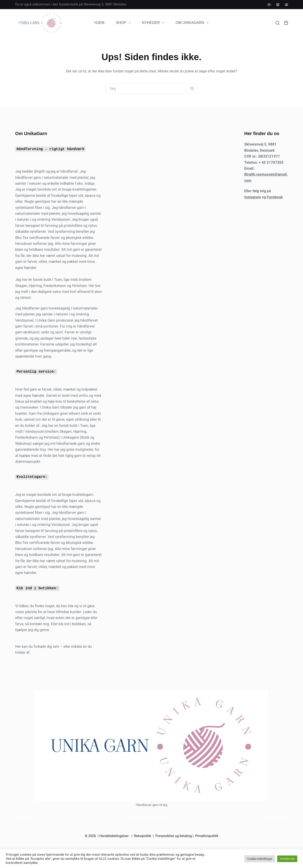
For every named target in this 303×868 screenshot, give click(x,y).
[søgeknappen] (192, 88)
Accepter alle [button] (287, 859)
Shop (124, 23)
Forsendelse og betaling (174, 836)
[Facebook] (269, 5)
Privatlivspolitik (207, 836)
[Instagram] (278, 5)
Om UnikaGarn (193, 23)
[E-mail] (286, 5)
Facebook (275, 197)
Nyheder (154, 23)
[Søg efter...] (146, 88)
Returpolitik (143, 836)
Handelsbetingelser (115, 836)
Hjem (99, 23)
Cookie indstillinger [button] (260, 859)
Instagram (253, 197)
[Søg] (278, 23)
